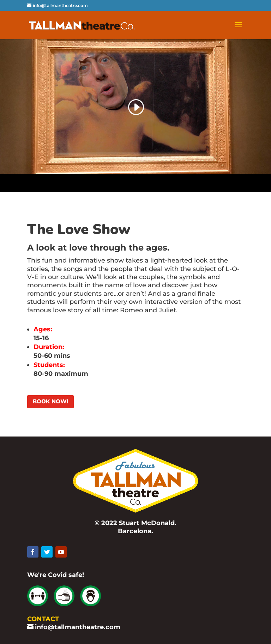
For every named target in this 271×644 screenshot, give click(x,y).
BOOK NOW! (50, 402)
